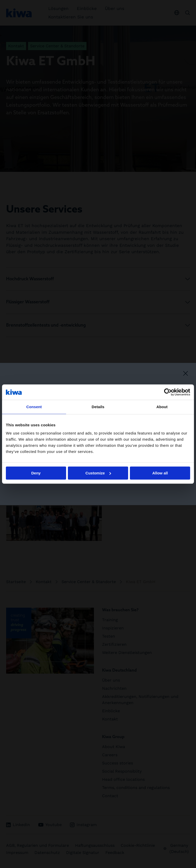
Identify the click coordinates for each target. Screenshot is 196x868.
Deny (36, 473)
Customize (98, 473)
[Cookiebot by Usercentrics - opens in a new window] (168, 392)
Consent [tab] (34, 407)
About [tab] (162, 407)
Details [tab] (98, 407)
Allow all (160, 473)
